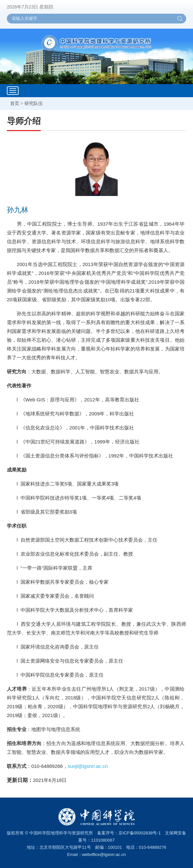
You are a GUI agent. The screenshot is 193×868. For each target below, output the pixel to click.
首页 (15, 103)
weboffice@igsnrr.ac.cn (104, 854)
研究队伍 (34, 103)
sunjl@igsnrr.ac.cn (88, 766)
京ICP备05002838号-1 (140, 833)
